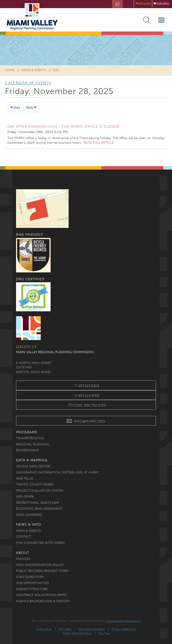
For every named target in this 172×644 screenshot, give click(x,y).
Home (10, 70)
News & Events (34, 70)
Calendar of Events (28, 83)
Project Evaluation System (40, 491)
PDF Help (65, 629)
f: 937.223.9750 (87, 396)
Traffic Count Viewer (35, 484)
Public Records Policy (77, 633)
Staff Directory (30, 577)
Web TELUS (25, 479)
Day (56, 70)
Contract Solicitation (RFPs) (41, 595)
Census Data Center (33, 466)
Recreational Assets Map (37, 503)
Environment (28, 450)
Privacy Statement (124, 629)
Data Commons (29, 515)
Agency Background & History (43, 601)
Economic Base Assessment (39, 509)
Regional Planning (33, 444)
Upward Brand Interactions (123, 621)
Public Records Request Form (42, 571)
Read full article (99, 143)
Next (31, 107)
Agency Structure (32, 589)
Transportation (30, 438)
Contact (24, 537)
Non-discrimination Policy (40, 565)
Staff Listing (44, 629)
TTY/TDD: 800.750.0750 (87, 405)
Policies (23, 559)
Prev (15, 107)
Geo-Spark (25, 496)
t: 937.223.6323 (87, 386)
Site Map (104, 633)
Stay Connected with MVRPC (41, 543)
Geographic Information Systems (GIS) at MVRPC (58, 472)
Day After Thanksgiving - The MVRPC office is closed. (64, 127)
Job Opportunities (32, 583)
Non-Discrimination (91, 629)
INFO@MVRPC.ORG (86, 422)
